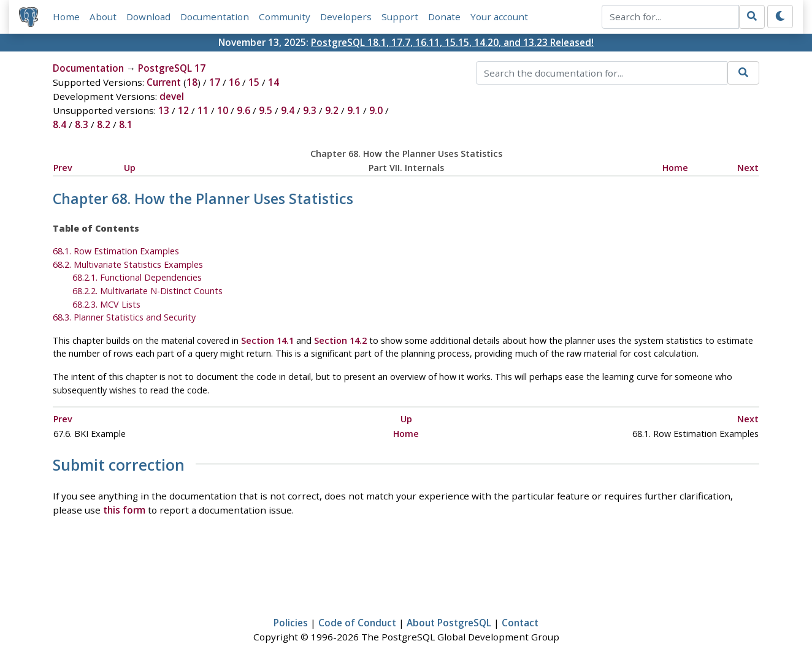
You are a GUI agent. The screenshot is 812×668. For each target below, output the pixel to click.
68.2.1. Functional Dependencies (137, 277)
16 (234, 82)
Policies (291, 623)
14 (274, 82)
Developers (346, 17)
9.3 (310, 110)
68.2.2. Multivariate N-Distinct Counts (147, 291)
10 (223, 110)
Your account (499, 17)
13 (164, 110)
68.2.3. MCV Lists (106, 304)
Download (148, 17)
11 (203, 110)
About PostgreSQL (449, 623)
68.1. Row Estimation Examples (116, 251)
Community (285, 17)
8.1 (126, 124)
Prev (63, 168)
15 (254, 82)
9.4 (288, 110)
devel (172, 96)
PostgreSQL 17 (172, 68)
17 (215, 82)
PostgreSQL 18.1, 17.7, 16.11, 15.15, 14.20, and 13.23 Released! (452, 42)
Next (748, 168)
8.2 (104, 124)
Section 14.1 (267, 340)
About (103, 17)
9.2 (332, 110)
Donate (444, 17)
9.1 (354, 110)
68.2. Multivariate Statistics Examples (128, 264)
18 (192, 82)
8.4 (59, 124)
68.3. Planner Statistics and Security (124, 317)
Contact (520, 623)
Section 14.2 (340, 340)
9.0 (376, 110)
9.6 (243, 110)
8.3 (82, 124)
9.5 (266, 110)
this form (124, 510)
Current (164, 82)
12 (183, 110)
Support (400, 17)
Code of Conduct (357, 623)
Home (66, 17)
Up (130, 168)
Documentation (215, 17)
